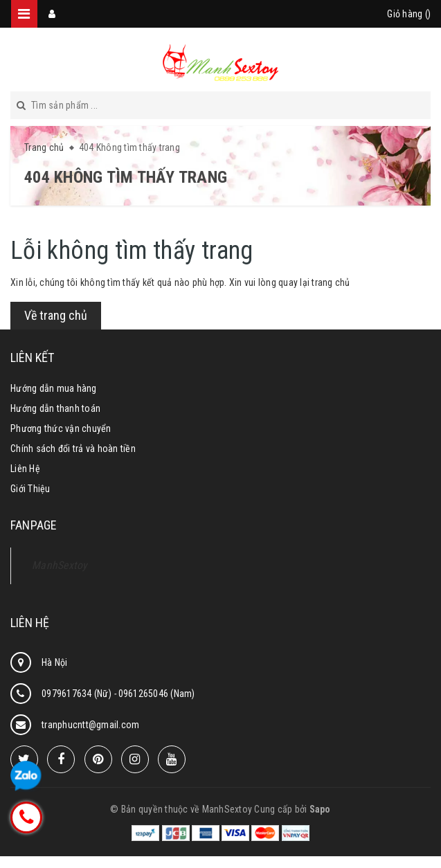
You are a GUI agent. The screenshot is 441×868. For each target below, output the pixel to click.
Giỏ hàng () (409, 14)
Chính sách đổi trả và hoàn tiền (73, 449)
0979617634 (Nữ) (78, 694)
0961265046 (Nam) (157, 694)
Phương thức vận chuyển (61, 428)
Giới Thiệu (30, 489)
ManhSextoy (60, 565)
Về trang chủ (56, 315)
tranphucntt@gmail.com (90, 725)
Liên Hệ (25, 469)
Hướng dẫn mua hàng (54, 388)
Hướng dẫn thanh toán (55, 408)
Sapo (320, 809)
